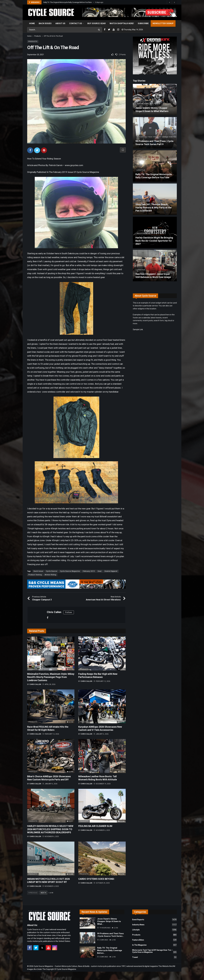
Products (33, 41)
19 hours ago (104, 928)
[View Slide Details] (129, 12)
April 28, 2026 (49, 684)
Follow (69, 612)
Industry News (154, 925)
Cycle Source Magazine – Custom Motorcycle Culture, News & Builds (62, 966)
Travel (154, 957)
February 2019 (89, 571)
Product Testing (35, 575)
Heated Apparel (111, 571)
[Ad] (155, 55)
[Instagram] (118, 30)
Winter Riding (50, 575)
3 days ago (103, 957)
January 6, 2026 (101, 734)
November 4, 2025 (51, 886)
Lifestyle (154, 930)
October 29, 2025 (102, 883)
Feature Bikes (154, 940)
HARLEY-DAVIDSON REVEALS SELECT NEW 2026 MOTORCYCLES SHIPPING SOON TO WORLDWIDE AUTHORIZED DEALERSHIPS (50, 829)
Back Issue (38, 571)
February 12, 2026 (102, 681)
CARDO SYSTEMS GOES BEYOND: (96, 879)
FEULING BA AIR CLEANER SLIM (95, 826)
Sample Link (138, 329)
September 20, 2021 (36, 55)
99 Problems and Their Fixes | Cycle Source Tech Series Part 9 (66, 2)
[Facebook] (105, 30)
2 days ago (103, 940)
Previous (33, 893)
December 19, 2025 (102, 784)
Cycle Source (52, 571)
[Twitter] (109, 30)
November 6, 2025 (51, 836)
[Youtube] (114, 30)
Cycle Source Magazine (70, 571)
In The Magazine (154, 945)
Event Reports (154, 920)
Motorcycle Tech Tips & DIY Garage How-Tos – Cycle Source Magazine (154, 951)
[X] (42, 948)
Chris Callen (54, 612)
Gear (100, 571)
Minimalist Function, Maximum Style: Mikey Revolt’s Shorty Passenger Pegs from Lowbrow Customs (51, 677)
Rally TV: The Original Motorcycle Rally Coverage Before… (110, 950)
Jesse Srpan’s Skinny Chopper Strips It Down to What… (109, 921)
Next (43, 893)
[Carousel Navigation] (172, 2)
